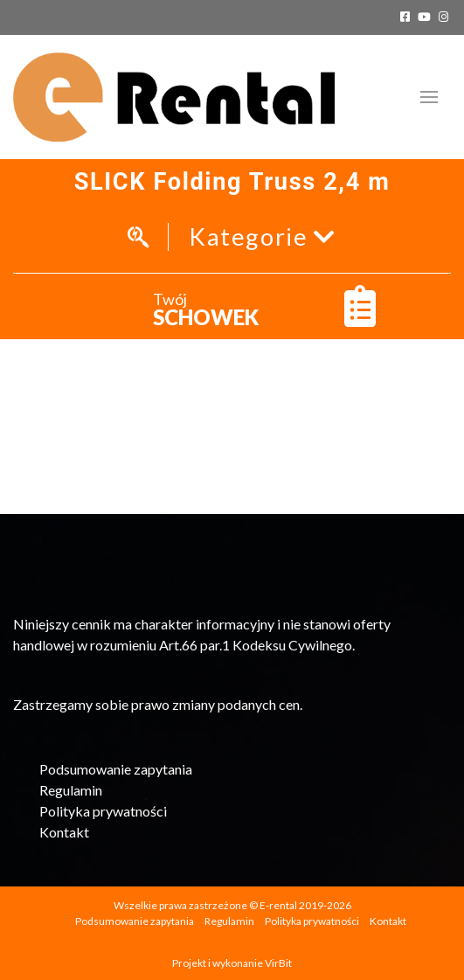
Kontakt (64, 832)
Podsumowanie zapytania (116, 769)
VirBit (278, 963)
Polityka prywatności (103, 811)
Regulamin (71, 790)
